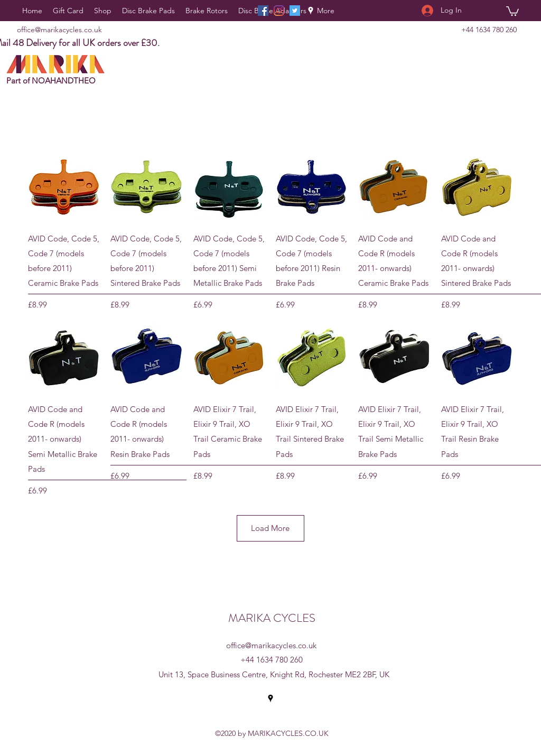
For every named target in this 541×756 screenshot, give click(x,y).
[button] (512, 11)
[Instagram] (279, 11)
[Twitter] (295, 11)
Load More (270, 528)
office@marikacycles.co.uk (59, 30)
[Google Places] (311, 11)
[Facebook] (263, 11)
